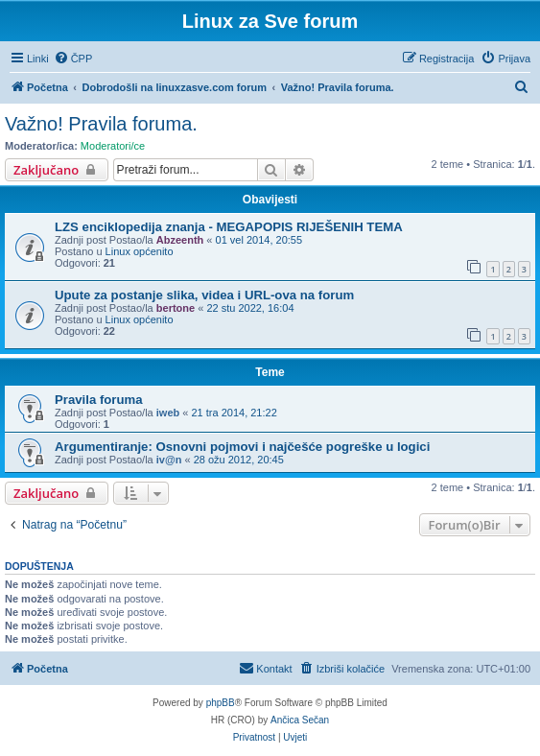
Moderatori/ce (113, 146)
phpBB (221, 703)
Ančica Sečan (300, 720)
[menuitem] (73, 59)
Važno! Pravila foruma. (101, 124)
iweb (168, 413)
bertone (176, 308)
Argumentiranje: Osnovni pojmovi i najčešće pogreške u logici (242, 447)
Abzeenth (180, 240)
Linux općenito (140, 251)
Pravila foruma (99, 400)
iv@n (169, 460)
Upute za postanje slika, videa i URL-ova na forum (204, 295)
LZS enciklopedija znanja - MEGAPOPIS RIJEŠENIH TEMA (229, 227)
